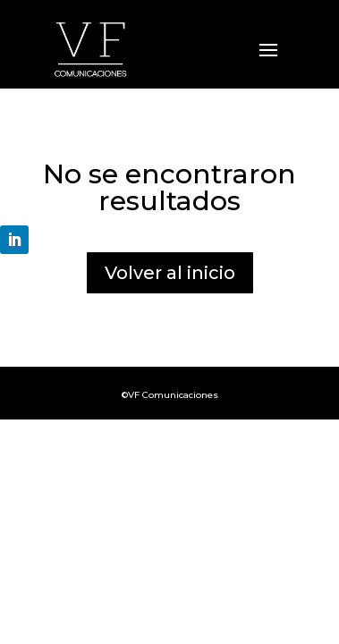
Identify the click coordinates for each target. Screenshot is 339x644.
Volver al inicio (170, 273)
